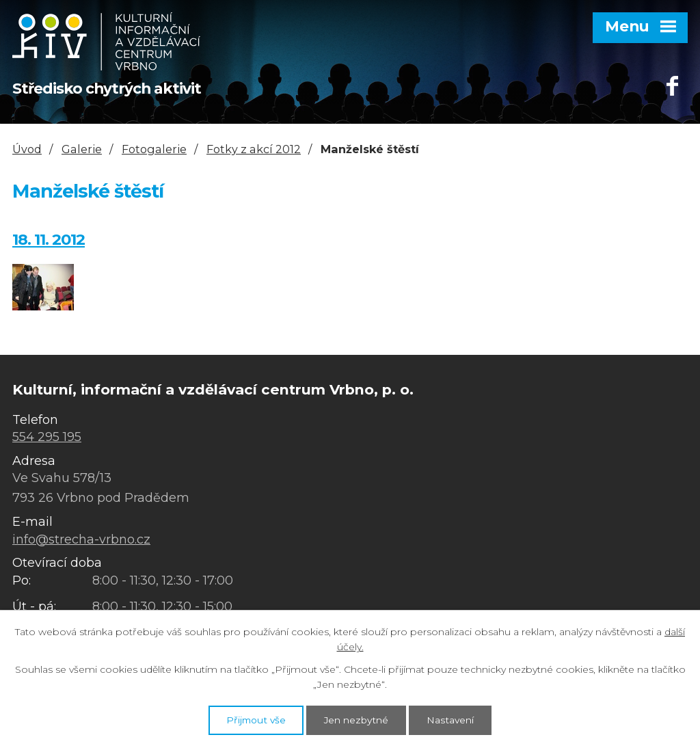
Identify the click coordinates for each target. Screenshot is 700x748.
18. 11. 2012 (49, 239)
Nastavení (455, 719)
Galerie (82, 149)
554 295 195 (47, 437)
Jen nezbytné (357, 719)
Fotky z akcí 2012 (254, 149)
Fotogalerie (154, 149)
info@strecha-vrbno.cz (81, 539)
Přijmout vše (252, 719)
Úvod (27, 149)
